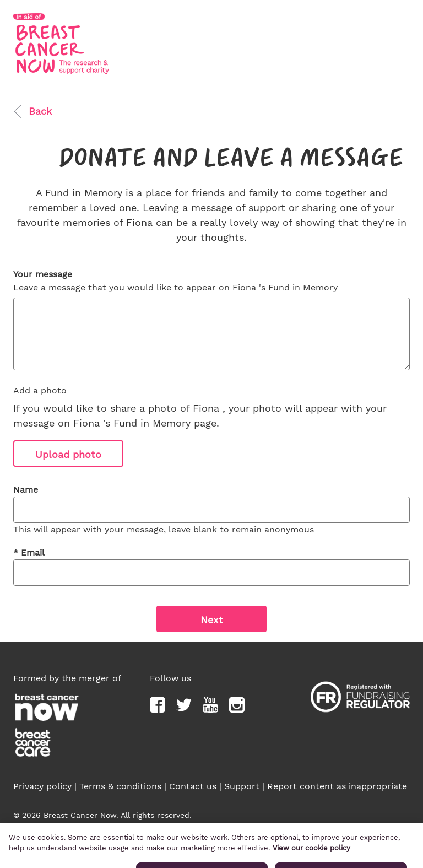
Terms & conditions (120, 786)
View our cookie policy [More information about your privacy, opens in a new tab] (311, 858)
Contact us (193, 786)
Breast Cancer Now (306, 827)
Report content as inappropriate (337, 786)
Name (26, 490)
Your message (43, 274)
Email (29, 552)
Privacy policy (42, 786)
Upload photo (68, 454)
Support (242, 786)
